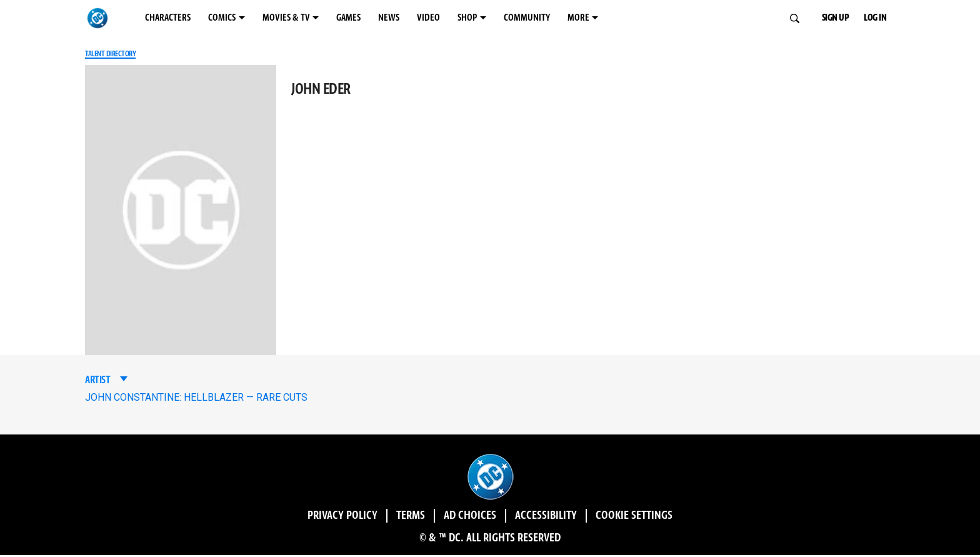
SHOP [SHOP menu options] (579, 18)
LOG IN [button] (883, 18)
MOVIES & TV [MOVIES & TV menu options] (343, 18)
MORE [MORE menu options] (724, 18)
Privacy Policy (277, 518)
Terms (375, 518)
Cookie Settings (698, 518)
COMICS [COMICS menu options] (258, 18)
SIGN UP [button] (827, 18)
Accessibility (568, 518)
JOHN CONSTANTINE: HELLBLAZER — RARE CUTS (196, 399)
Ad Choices (457, 518)
